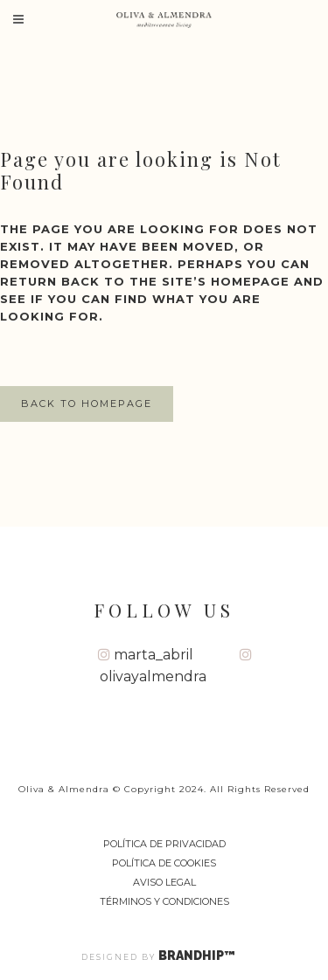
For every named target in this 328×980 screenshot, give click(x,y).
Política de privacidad (164, 844)
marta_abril (146, 655)
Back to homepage (87, 404)
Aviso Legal (164, 882)
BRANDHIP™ (203, 956)
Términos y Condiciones (164, 901)
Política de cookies (164, 863)
